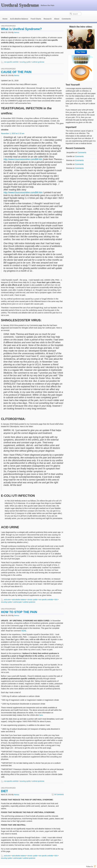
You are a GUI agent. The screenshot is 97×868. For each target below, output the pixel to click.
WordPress (81, 865)
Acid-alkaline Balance (19, 14)
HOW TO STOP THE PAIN (19, 607)
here (41, 710)
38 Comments (58, 790)
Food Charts (36, 14)
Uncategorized (8, 21)
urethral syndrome (38, 57)
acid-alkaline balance (19, 595)
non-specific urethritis (11, 57)
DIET (4, 786)
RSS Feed (95, 861)
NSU (56, 595)
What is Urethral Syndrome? (21, 24)
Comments (66, 14)
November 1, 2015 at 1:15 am (13, 129)
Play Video (81, 47)
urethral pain (17, 597)
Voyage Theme (91, 865)
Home (5, 14)
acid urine (7, 595)
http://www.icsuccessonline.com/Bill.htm (23, 154)
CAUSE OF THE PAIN (16, 67)
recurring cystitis (25, 57)
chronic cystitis (32, 595)
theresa (17, 28)
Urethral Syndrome (20, 5)
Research (48, 14)
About (57, 14)
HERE (24, 626)
